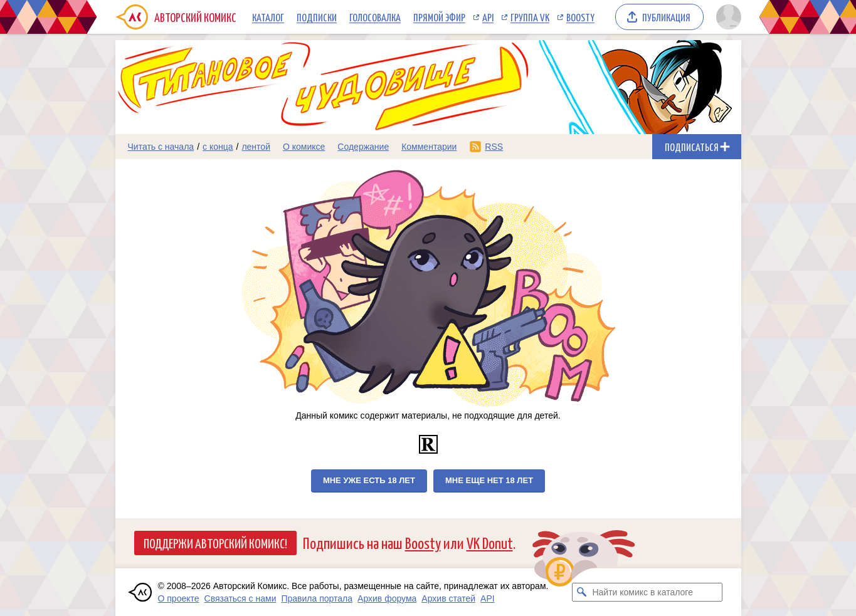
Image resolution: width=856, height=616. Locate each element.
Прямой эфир (439, 17)
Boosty (580, 17)
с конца (218, 147)
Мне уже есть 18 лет (369, 480)
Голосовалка (375, 17)
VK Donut (490, 542)
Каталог (268, 17)
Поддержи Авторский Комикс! (215, 543)
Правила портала (317, 598)
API (488, 17)
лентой (256, 147)
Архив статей (448, 598)
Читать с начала (161, 147)
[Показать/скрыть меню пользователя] (727, 17)
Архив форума (387, 598)
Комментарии (429, 147)
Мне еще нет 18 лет (489, 480)
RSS (494, 147)
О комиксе (304, 147)
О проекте (179, 598)
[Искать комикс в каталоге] (581, 592)
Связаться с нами (240, 598)
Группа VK (530, 17)
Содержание (363, 147)
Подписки (317, 17)
